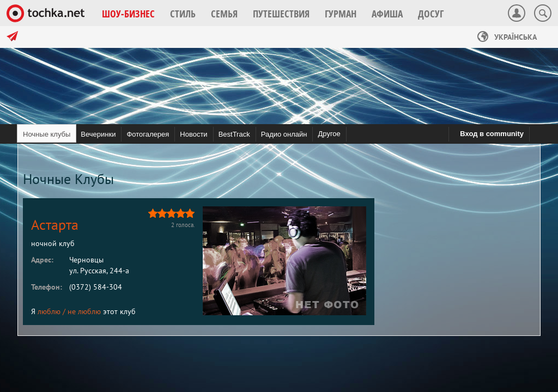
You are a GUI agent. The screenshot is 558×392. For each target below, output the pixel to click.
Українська (507, 37)
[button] (128, 14)
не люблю (84, 311)
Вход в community (492, 134)
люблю (49, 311)
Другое (329, 134)
